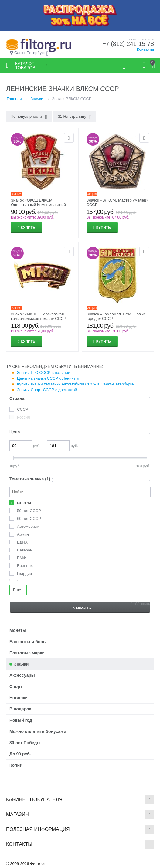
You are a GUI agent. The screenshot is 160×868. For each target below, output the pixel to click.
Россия (24, 417)
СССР (23, 409)
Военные (25, 566)
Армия (23, 534)
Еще (18, 590)
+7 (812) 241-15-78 (128, 44)
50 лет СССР (29, 511)
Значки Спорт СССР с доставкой (47, 390)
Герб (21, 581)
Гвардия (24, 573)
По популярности (29, 117)
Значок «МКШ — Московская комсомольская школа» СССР (39, 316)
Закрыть (80, 608)
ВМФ (21, 558)
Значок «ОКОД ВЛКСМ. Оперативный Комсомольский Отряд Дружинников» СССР (38, 205)
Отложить (69, 138)
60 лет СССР (29, 519)
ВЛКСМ (24, 503)
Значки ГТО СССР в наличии (44, 373)
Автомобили (28, 526)
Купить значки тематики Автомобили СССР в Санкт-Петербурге (75, 384)
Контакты (145, 49)
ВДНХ (22, 542)
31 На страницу (75, 117)
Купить (28, 228)
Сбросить (143, 604)
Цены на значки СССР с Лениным (48, 378)
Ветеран (25, 550)
